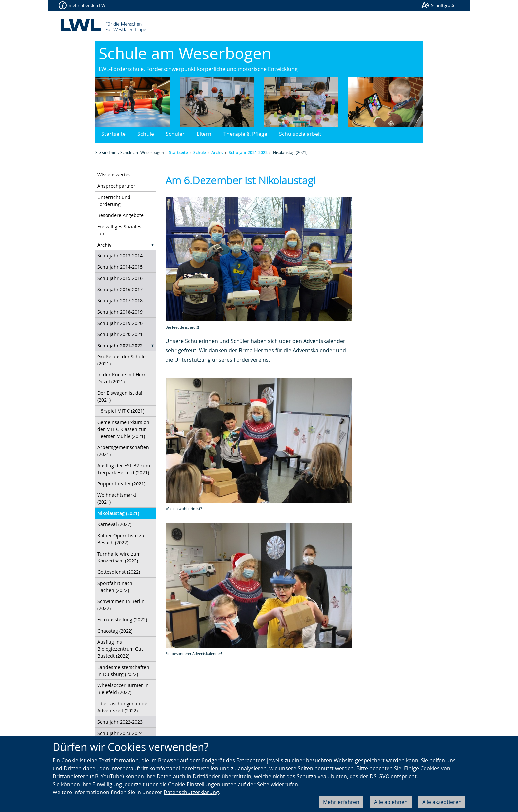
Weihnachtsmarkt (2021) (117, 498)
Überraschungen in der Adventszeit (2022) (123, 707)
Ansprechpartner (116, 186)
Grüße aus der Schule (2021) (122, 360)
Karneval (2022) (114, 524)
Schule (146, 134)
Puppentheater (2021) (121, 484)
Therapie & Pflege (245, 134)
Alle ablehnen (391, 802)
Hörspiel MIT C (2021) (121, 411)
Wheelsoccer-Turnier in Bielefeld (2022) (123, 689)
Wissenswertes (114, 175)
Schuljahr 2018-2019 (120, 312)
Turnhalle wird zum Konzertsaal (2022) (119, 557)
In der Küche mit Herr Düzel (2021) (122, 378)
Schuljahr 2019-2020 (120, 323)
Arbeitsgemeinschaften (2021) (123, 451)
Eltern (204, 134)
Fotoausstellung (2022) (122, 619)
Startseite (113, 134)
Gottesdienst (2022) (119, 572)
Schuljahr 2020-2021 (120, 334)
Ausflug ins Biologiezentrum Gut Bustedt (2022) (120, 649)
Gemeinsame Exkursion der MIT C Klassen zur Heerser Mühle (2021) (123, 429)
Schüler (175, 134)
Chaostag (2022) (115, 631)
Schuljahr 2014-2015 (120, 267)
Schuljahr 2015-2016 (120, 278)
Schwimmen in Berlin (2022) (121, 605)
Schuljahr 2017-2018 (120, 301)
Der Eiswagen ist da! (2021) (120, 396)
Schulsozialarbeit (300, 134)
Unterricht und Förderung (114, 201)
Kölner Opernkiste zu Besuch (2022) (121, 539)
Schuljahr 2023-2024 (120, 733)
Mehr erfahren (341, 802)
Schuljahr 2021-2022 (248, 153)
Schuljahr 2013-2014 (120, 256)
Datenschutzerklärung (191, 792)
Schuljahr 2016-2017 (120, 289)
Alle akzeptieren (442, 802)
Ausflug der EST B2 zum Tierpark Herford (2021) (124, 469)
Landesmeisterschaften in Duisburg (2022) (123, 671)
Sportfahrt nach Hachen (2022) (115, 587)
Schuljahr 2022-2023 (120, 722)
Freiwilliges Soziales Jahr (119, 230)
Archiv (217, 153)
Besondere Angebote (121, 215)
